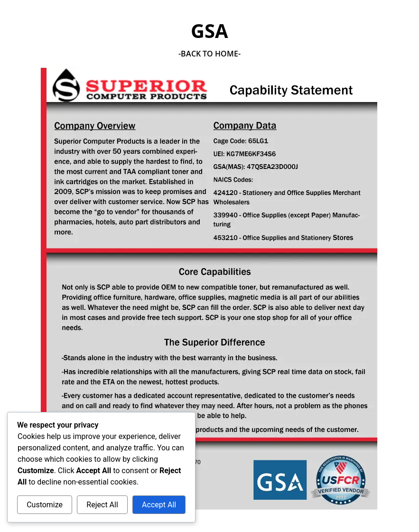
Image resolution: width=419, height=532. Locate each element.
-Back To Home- (209, 54)
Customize (45, 505)
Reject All (102, 505)
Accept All (159, 505)
